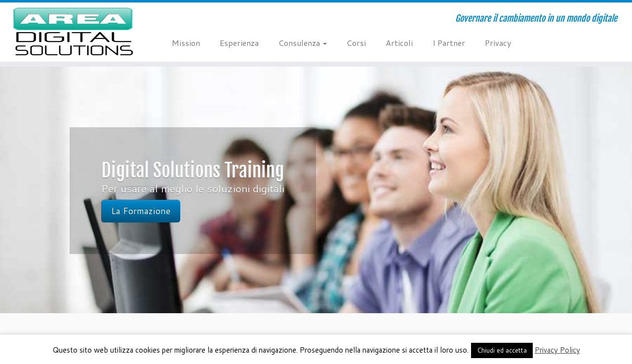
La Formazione (141, 211)
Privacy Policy (557, 350)
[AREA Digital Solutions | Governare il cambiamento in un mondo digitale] (73, 32)
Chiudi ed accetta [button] (502, 350)
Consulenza (303, 43)
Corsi (356, 43)
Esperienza (239, 43)
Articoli (399, 43)
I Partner (449, 43)
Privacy (498, 43)
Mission (186, 43)
